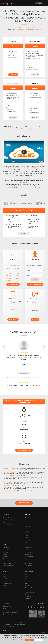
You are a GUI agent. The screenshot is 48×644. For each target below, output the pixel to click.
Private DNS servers (30, 561)
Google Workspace (8, 559)
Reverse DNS (6, 550)
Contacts (5, 579)
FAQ (26, 583)
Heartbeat (9, 273)
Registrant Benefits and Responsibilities (13, 615)
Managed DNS (6, 554)
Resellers (5, 609)
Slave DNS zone (8, 486)
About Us (5, 574)
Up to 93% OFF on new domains (35, 284)
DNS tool (27, 594)
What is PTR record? (9, 472)
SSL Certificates (7, 561)
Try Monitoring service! (13, 284)
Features (27, 581)
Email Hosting (28, 566)
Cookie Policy (7, 625)
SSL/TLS (9, 276)
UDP (18, 273)
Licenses (11, 627)
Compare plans (35, 75)
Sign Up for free (13, 75)
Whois (5, 617)
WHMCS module (29, 588)
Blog (26, 574)
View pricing (35, 319)
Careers (5, 588)
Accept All (29, 640)
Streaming (9, 281)
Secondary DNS (29, 548)
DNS (9, 269)
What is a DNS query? (9, 491)
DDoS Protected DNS (29, 29)
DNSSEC (27, 550)
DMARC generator (29, 599)
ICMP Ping (18, 269)
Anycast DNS (20, 29)
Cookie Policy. (21, 640)
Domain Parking (7, 563)
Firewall (9, 278)
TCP (18, 276)
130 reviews (38, 385)
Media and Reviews (8, 583)
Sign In (39, 3)
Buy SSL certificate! (13, 319)
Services (5, 545)
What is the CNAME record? (11, 476)
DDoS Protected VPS (8, 566)
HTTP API (27, 585)
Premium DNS (32, 168)
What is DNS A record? (10, 469)
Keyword (18, 271)
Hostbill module (29, 590)
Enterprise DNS (7, 524)
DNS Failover (6, 552)
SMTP (18, 278)
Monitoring (27, 515)
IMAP (18, 281)
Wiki (26, 576)
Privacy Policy (19, 623)
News (4, 576)
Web (9, 271)
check (35, 280)
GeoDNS (39, 29)
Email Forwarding (29, 557)
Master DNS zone (8, 482)
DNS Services (24, 503)
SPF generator (28, 597)
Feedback (5, 585)
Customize (39, 640)
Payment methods (29, 592)
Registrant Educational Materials (11, 613)
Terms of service (8, 623)
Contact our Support (24, 450)
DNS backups (28, 552)
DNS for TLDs (28, 563)
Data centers (6, 581)
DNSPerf (25, 182)
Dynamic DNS (32, 28)
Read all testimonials (24, 373)
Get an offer (24, 233)
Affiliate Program (7, 606)
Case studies (28, 579)
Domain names (29, 559)
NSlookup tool (28, 601)
